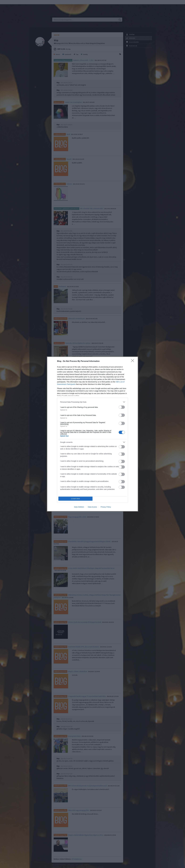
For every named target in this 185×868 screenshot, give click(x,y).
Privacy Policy (106, 507)
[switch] (122, 407)
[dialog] (92, 434)
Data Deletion (79, 507)
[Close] (133, 361)
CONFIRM (75, 499)
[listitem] (92, 402)
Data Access (92, 507)
